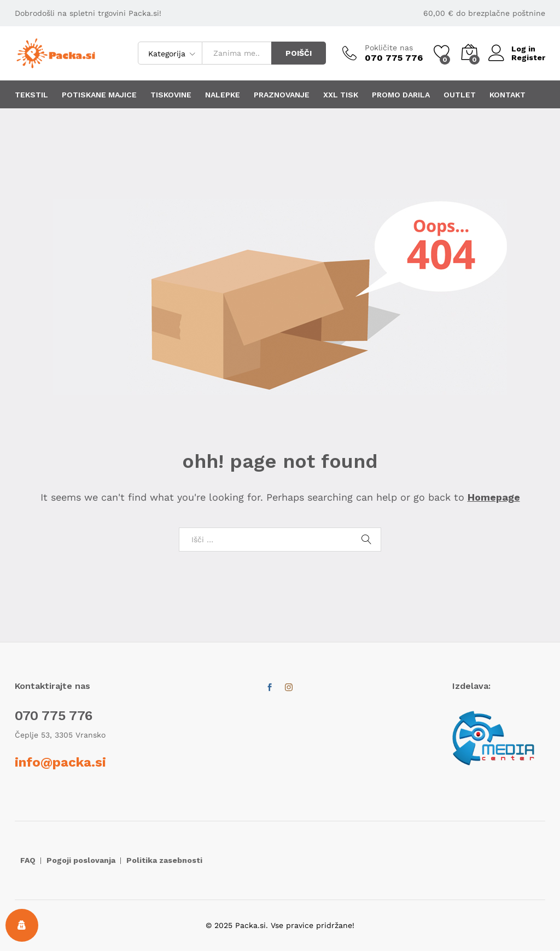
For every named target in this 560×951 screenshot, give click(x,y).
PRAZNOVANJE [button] (282, 95)
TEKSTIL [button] (31, 95)
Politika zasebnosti (164, 860)
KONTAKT (507, 95)
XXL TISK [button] (341, 95)
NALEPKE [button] (223, 95)
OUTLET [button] (460, 95)
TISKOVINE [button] (171, 95)
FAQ (28, 860)
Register (528, 57)
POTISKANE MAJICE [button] (99, 95)
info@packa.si (60, 762)
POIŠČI (299, 53)
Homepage (494, 497)
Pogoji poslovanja (81, 860)
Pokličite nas (389, 48)
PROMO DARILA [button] (401, 95)
